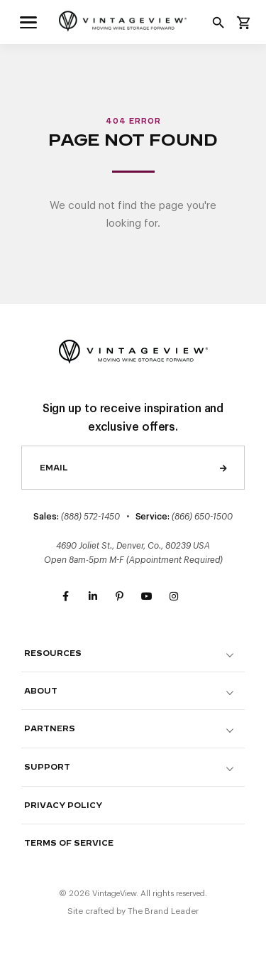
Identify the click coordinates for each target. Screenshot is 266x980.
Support (47, 767)
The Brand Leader (163, 911)
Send (223, 468)
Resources (53, 653)
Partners (50, 729)
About (41, 691)
